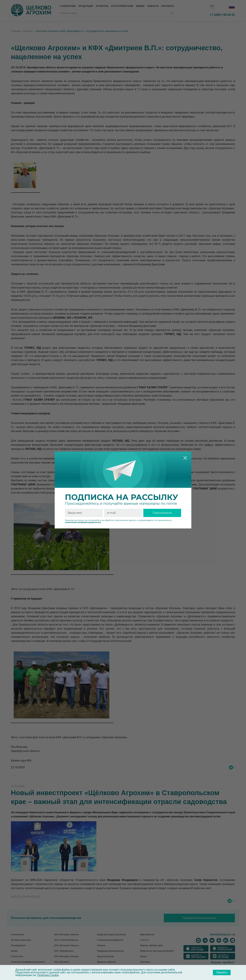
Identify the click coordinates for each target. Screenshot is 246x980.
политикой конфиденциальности (83, 522)
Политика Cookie (48, 975)
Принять (222, 972)
